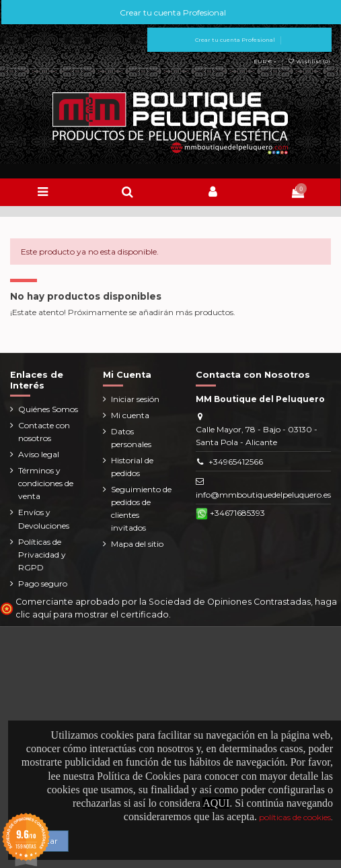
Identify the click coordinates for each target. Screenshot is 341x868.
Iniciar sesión (135, 399)
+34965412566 (236, 462)
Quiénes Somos (48, 409)
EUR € (265, 61)
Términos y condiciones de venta (46, 483)
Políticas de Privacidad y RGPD (42, 555)
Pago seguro (43, 583)
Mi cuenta (130, 415)
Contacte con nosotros (44, 432)
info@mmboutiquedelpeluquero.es (263, 495)
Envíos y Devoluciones (44, 519)
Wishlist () (309, 61)
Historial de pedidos (132, 467)
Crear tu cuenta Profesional (172, 12)
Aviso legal (39, 454)
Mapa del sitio (137, 544)
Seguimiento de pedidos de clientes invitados (141, 509)
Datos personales (131, 438)
